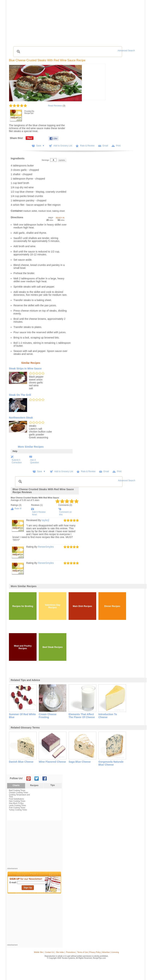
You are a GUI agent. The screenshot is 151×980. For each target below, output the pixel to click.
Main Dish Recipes (82, 606)
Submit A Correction (17, 461)
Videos (50, 22)
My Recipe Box (86, 22)
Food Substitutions (16, 799)
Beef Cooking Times (17, 790)
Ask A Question (35, 461)
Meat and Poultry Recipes (23, 647)
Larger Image (16, 67)
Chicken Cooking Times (18, 793)
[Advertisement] (76, 35)
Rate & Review (87, 146)
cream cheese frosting (48, 716)
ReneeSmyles (46, 547)
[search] (67, 52)
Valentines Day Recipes (53, 606)
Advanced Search (126, 51)
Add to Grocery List (63, 146)
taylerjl (45, 520)
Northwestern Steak (21, 418)
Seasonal (73, 22)
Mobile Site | (39, 952)
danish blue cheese (21, 762)
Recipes (15, 22)
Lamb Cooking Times (17, 805)
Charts (16, 785)
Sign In (137, 22)
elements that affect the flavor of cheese (82, 716)
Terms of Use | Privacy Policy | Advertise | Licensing (98, 952)
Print (118, 146)
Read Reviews (55, 106)
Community (61, 22)
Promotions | (71, 952)
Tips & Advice (28, 22)
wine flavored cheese (52, 762)
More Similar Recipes (31, 447)
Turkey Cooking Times (18, 810)
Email (105, 146)
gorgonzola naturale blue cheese (111, 763)
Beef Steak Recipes (53, 647)
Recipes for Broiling (23, 606)
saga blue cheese (80, 762)
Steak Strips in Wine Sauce (25, 369)
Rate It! (18, 509)
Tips (53, 785)
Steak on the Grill (20, 395)
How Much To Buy (16, 803)
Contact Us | (50, 952)
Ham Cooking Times (17, 801)
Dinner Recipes (112, 606)
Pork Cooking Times (17, 808)
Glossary (41, 22)
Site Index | (61, 952)
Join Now (129, 22)
